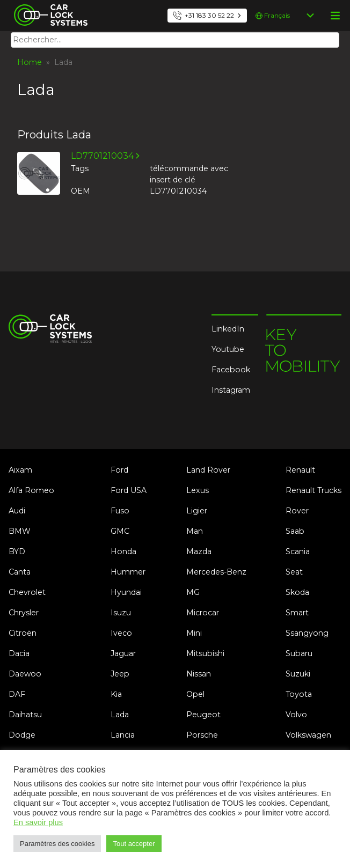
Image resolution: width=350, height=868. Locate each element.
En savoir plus (38, 822)
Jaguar (123, 653)
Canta (20, 572)
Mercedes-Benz (216, 572)
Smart (297, 613)
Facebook (231, 370)
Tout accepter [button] (134, 844)
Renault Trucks (313, 490)
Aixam (20, 470)
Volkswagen (308, 735)
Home (30, 62)
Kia (116, 694)
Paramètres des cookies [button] (57, 844)
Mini (194, 633)
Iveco (121, 633)
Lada (120, 715)
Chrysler (24, 613)
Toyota (299, 694)
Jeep (120, 674)
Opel (195, 694)
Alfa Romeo (31, 490)
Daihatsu (25, 715)
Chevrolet (27, 592)
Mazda (199, 551)
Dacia (19, 653)
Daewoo (25, 674)
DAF (17, 694)
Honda (123, 551)
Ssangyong (307, 633)
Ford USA (129, 490)
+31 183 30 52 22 (209, 15)
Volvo (296, 715)
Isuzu (121, 613)
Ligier (197, 511)
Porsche (202, 735)
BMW (20, 531)
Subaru (299, 653)
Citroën (23, 633)
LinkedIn (228, 329)
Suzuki (298, 674)
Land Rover (208, 470)
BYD (17, 551)
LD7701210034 (102, 156)
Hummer (128, 572)
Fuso (120, 511)
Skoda (297, 592)
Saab (295, 531)
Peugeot (203, 715)
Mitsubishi (205, 653)
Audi (17, 511)
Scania (298, 551)
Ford (119, 470)
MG (193, 592)
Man (195, 531)
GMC (120, 531)
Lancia (123, 735)
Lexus (198, 490)
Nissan (199, 674)
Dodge (22, 735)
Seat (294, 572)
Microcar (203, 613)
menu (335, 16)
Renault (300, 470)
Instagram (231, 390)
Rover (297, 511)
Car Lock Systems (48, 6)
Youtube (228, 349)
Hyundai (126, 592)
